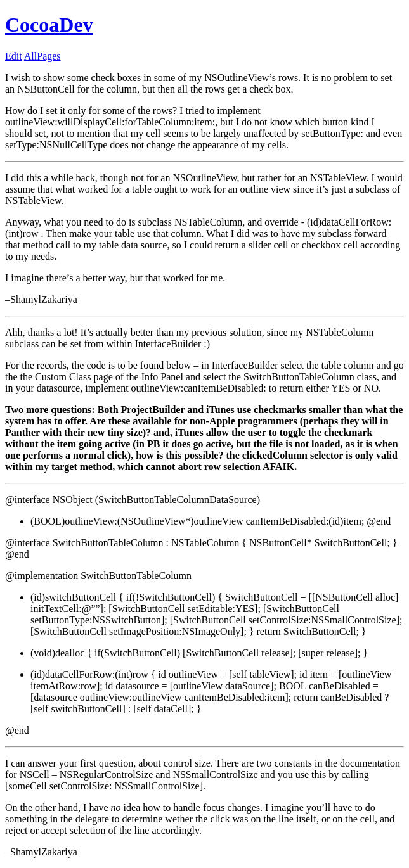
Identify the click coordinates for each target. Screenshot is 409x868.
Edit (14, 56)
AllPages (42, 56)
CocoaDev (49, 25)
